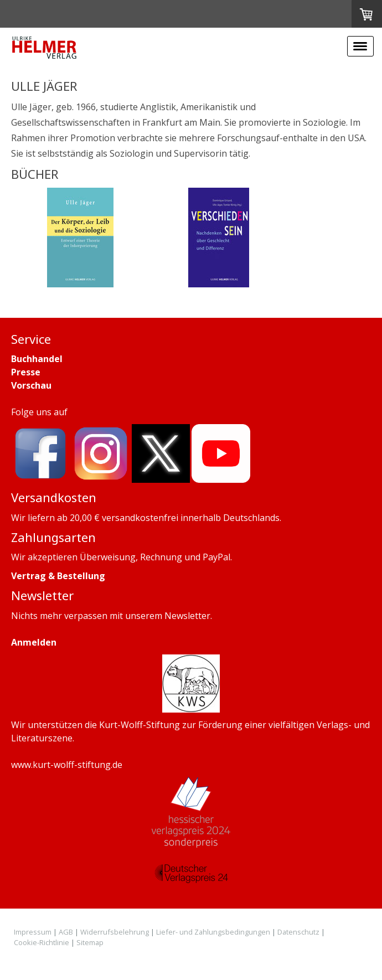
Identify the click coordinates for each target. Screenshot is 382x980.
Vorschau (31, 385)
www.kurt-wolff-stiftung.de (67, 765)
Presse (26, 372)
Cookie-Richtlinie (42, 942)
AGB (66, 932)
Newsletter (187, 616)
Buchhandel (37, 359)
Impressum (33, 932)
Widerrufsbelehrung (115, 932)
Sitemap (90, 942)
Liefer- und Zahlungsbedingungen (213, 932)
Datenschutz (298, 932)
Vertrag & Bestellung (58, 576)
